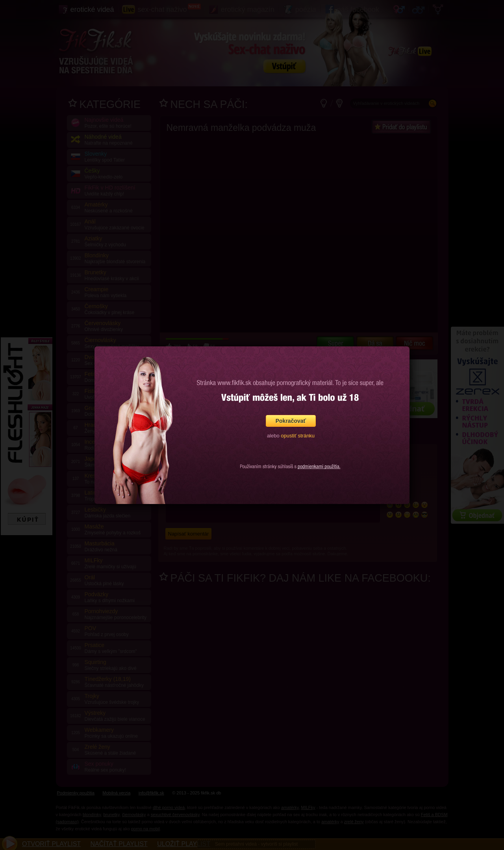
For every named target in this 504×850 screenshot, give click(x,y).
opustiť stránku (298, 436)
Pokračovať (291, 421)
